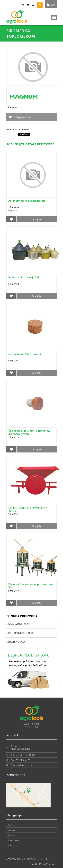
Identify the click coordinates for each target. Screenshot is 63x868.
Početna (11, 825)
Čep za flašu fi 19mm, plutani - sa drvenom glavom (29, 432)
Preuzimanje (13, 840)
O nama (11, 830)
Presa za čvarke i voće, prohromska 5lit (31, 586)
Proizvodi (11, 835)
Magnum (13, 210)
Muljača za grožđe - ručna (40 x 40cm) (28, 509)
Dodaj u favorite (22, 117)
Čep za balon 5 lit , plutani (25, 354)
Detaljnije (37, 219)
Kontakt (11, 845)
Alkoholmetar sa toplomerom (27, 201)
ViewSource (51, 864)
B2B (53, 5)
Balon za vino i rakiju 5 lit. (24, 277)
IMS (40, 864)
